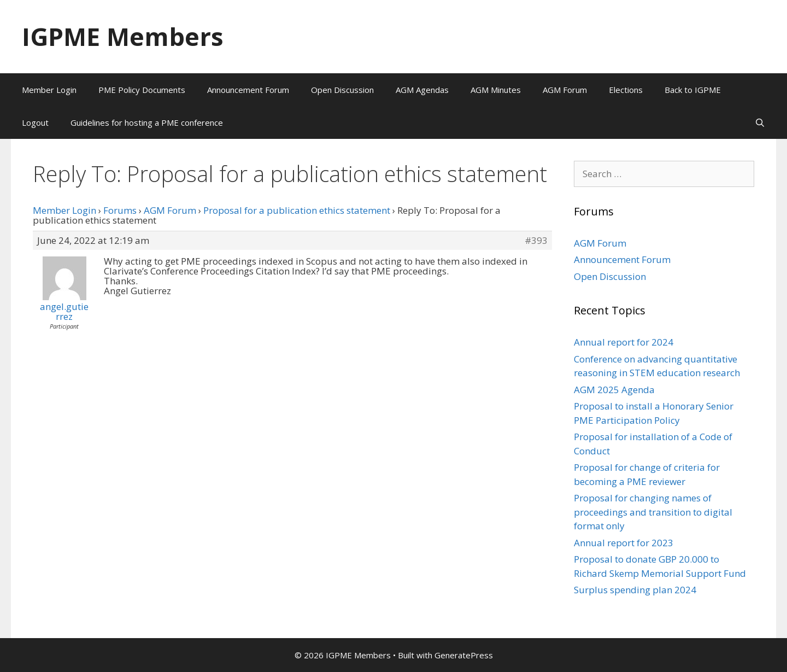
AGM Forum (565, 90)
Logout (35, 122)
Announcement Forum (248, 90)
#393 (536, 241)
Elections (626, 90)
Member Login (49, 90)
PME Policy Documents (142, 90)
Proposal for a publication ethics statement (297, 210)
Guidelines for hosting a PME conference (147, 122)
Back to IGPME (693, 90)
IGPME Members (123, 36)
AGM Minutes (496, 90)
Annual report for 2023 (624, 543)
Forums (120, 210)
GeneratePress (464, 655)
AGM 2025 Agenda (614, 390)
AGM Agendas (422, 90)
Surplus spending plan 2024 (635, 590)
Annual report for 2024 (624, 342)
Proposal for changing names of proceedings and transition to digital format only (653, 512)
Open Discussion (342, 90)
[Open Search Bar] (760, 122)
